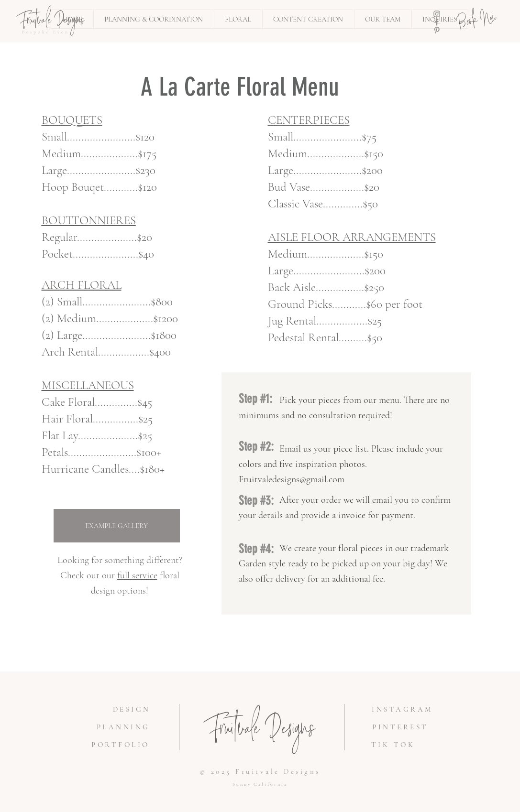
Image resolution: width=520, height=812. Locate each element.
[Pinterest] (437, 30)
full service (137, 575)
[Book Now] (478, 21)
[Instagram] (437, 14)
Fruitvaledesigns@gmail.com (292, 479)
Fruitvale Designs (262, 731)
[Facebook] (437, 22)
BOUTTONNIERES (89, 220)
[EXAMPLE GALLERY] (117, 526)
